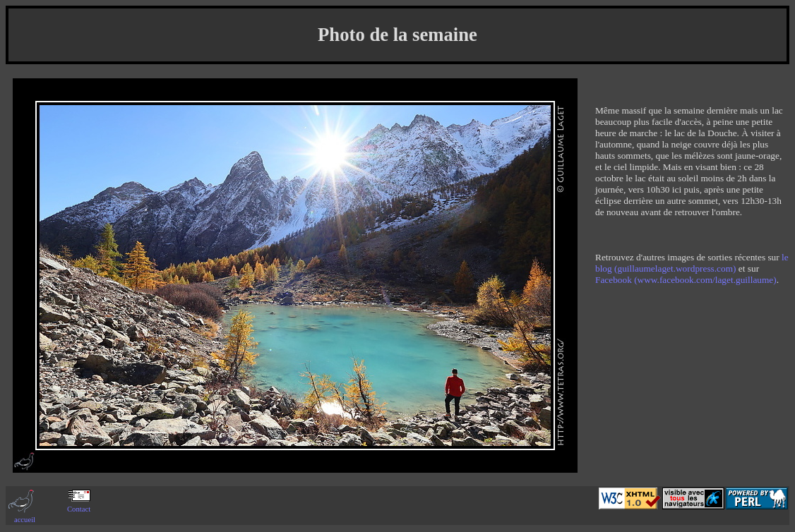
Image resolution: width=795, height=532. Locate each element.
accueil (25, 516)
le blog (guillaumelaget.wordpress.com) (692, 263)
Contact (79, 505)
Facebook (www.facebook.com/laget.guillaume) (686, 280)
